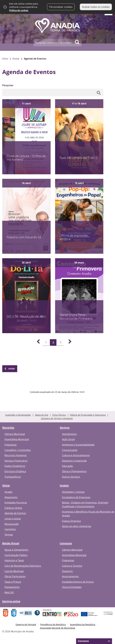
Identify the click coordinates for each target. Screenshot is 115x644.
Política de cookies (19, 10)
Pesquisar (8, 85)
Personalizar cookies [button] (61, 7)
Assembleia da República (83, 624)
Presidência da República (53, 624)
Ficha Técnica (59, 415)
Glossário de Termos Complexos (57, 418)
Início (5, 59)
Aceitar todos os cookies (96, 7)
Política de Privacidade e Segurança (88, 415)
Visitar (16, 59)
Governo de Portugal (26, 624)
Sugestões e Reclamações (18, 415)
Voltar (12, 369)
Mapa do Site (42, 415)
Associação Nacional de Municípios (58, 628)
